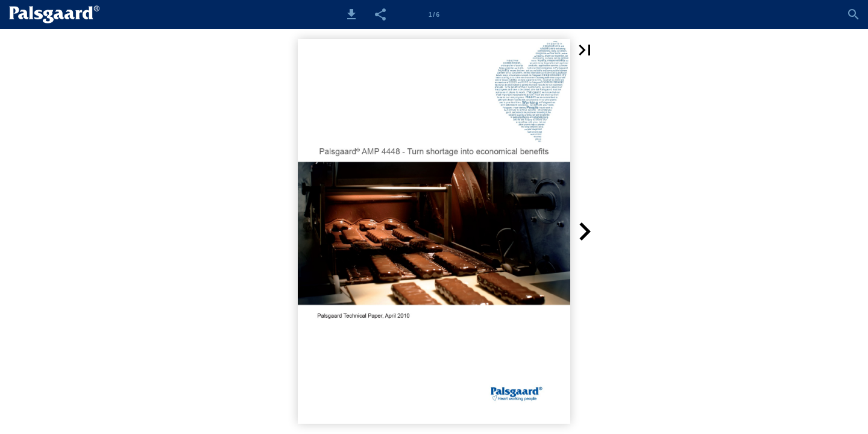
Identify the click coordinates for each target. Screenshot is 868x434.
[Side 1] (434, 14)
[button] (351, 14)
